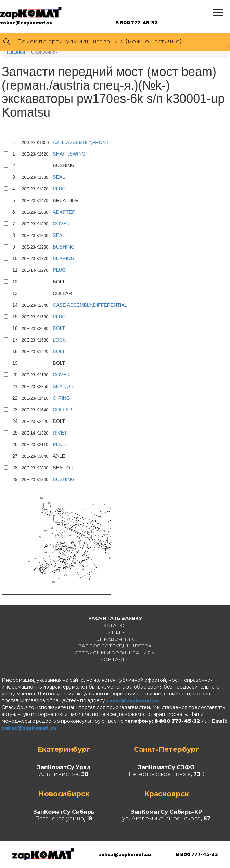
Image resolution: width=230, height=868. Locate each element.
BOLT (59, 282)
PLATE (60, 444)
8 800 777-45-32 (136, 22)
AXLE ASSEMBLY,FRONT (81, 142)
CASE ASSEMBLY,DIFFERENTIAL (90, 305)
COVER (61, 224)
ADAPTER (64, 212)
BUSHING (64, 165)
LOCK (59, 340)
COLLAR (62, 293)
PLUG (59, 189)
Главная (16, 52)
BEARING (63, 258)
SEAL (59, 177)
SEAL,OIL (63, 386)
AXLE (59, 456)
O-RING (61, 398)
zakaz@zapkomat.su (26, 22)
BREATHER (66, 200)
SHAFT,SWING (69, 154)
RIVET (60, 433)
